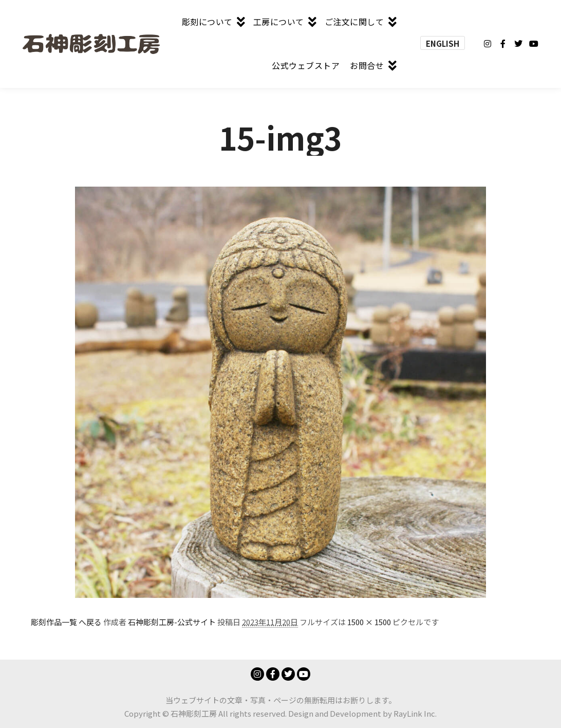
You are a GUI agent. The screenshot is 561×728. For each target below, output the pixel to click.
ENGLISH (443, 43)
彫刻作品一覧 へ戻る (66, 622)
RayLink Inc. (415, 713)
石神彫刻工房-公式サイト (172, 622)
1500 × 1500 (369, 622)
